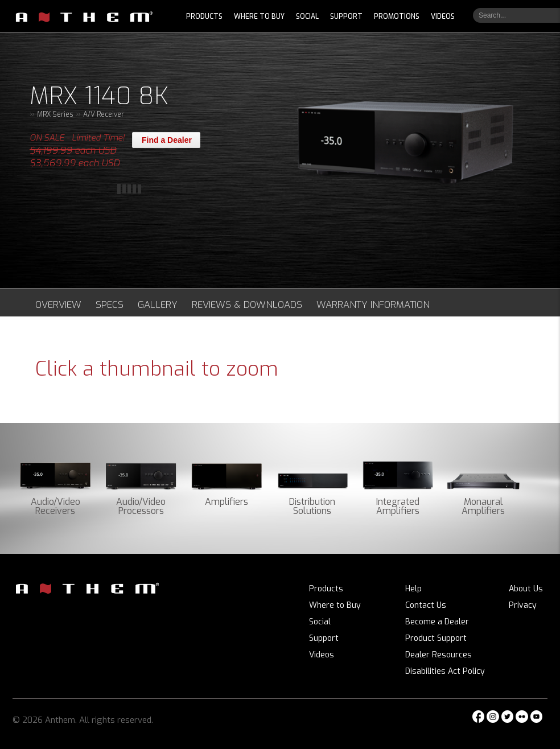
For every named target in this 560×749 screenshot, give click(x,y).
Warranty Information (373, 304)
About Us (526, 589)
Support (324, 638)
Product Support (436, 638)
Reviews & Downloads (247, 304)
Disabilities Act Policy (445, 671)
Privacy (523, 605)
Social (320, 622)
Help (413, 589)
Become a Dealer (437, 622)
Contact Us (426, 605)
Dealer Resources (438, 655)
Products (326, 589)
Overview (58, 304)
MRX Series (55, 114)
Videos (322, 655)
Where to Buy (335, 605)
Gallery (158, 304)
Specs (110, 304)
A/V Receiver (104, 114)
